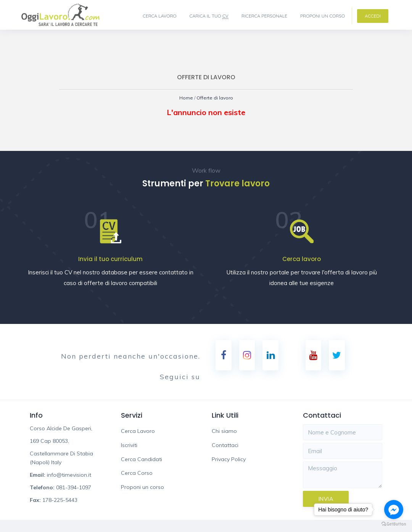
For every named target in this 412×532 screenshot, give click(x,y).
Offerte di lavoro (215, 98)
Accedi (373, 16)
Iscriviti (129, 445)
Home (185, 98)
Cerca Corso (137, 473)
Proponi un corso (323, 16)
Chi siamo (224, 431)
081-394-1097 (74, 488)
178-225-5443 (60, 500)
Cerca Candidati (142, 460)
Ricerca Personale (264, 16)
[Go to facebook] (394, 510)
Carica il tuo (209, 16)
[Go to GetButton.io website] (394, 524)
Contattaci (225, 445)
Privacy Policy (229, 460)
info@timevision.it (69, 475)
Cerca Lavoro (160, 16)
